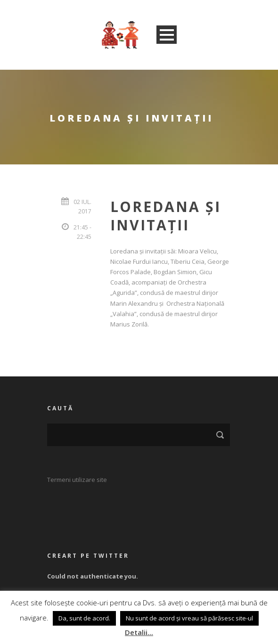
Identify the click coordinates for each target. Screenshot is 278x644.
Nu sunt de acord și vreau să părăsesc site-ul (189, 618)
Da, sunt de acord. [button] (84, 618)
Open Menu (167, 35)
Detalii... (139, 632)
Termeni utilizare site (77, 480)
